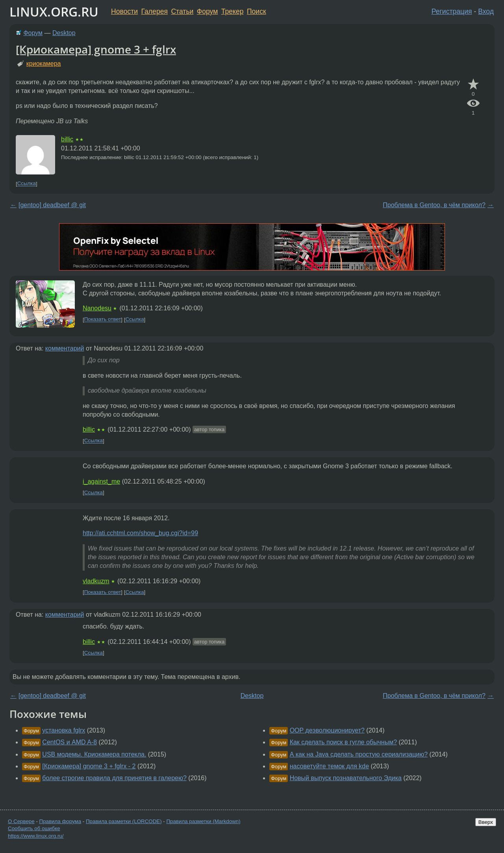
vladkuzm (96, 581)
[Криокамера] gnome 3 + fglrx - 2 (89, 766)
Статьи (182, 11)
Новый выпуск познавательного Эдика (346, 778)
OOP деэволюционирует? (327, 730)
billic (67, 139)
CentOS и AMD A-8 (69, 742)
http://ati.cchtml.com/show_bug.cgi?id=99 (140, 533)
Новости (124, 11)
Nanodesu (97, 308)
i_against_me (101, 481)
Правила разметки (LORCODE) (124, 821)
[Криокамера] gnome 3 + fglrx (96, 49)
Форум (207, 11)
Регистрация (452, 11)
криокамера (44, 64)
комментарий (65, 348)
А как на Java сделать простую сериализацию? (359, 754)
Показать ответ (103, 320)
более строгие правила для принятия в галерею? (114, 778)
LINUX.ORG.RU (54, 12)
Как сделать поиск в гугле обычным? (343, 742)
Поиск (257, 11)
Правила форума (60, 821)
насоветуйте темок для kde (329, 766)
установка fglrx (64, 730)
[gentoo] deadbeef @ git (52, 205)
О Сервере (21, 821)
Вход (486, 11)
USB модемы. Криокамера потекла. (94, 754)
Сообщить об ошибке (34, 828)
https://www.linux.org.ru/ (36, 836)
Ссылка (27, 184)
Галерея (155, 11)
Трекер (233, 11)
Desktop (64, 33)
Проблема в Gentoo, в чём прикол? (434, 205)
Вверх (486, 822)
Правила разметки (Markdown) (203, 821)
